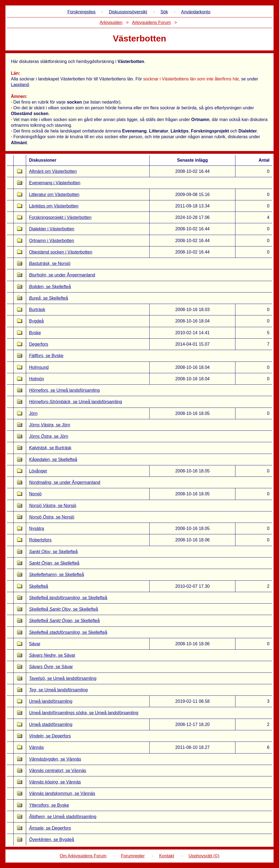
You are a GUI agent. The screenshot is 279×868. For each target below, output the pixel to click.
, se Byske (46, 356)
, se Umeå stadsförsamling (63, 817)
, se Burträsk (50, 448)
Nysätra (36, 528)
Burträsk (37, 310)
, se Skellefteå (50, 287)
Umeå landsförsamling (51, 701)
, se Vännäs (55, 759)
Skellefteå (38, 586)
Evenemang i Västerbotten (55, 183)
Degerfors (38, 344)
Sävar (35, 644)
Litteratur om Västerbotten (54, 195)
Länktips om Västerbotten (54, 206)
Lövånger (38, 471)
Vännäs (36, 747)
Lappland (20, 85)
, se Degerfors (50, 736)
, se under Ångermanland (62, 275)
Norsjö (35, 494)
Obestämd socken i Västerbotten (60, 252)
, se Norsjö (50, 263)
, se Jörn (49, 425)
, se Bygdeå (51, 840)
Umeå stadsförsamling (51, 724)
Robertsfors (40, 540)
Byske (35, 333)
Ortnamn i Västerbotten (51, 241)
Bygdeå (36, 321)
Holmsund (39, 367)
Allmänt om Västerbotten (53, 171)
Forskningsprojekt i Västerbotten (60, 217)
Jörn (33, 413)
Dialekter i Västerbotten (51, 229)
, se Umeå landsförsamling (64, 390)
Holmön (36, 379)
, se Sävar (52, 655)
